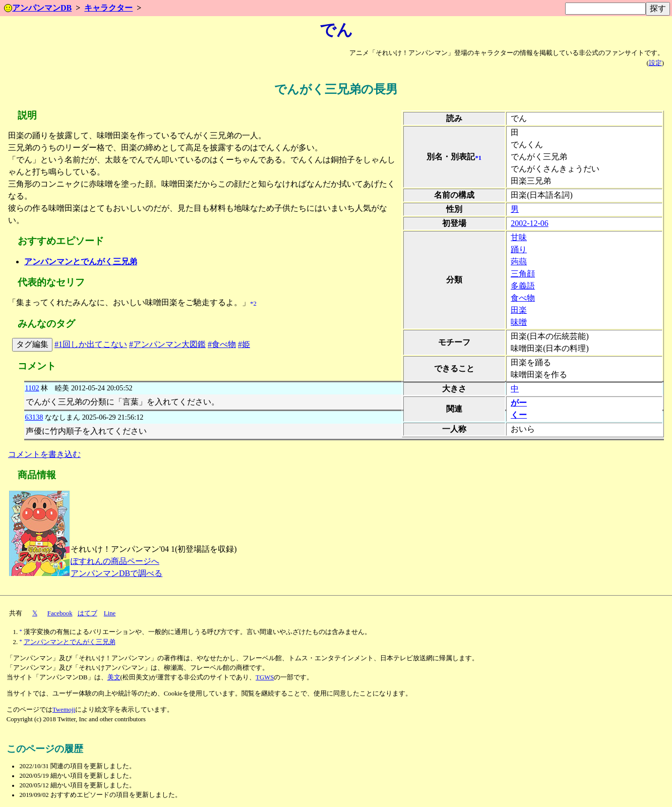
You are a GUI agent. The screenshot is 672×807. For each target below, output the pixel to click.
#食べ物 (222, 344)
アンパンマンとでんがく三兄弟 (81, 262)
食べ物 (523, 298)
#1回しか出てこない (91, 344)
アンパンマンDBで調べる (116, 573)
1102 (32, 388)
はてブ (87, 613)
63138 (34, 417)
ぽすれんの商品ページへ (115, 561)
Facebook (60, 613)
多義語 (523, 286)
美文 (114, 677)
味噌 (519, 322)
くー (519, 415)
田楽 (519, 310)
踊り (519, 249)
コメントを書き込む (44, 454)
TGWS (265, 677)
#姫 (244, 344)
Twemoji (64, 710)
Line (110, 613)
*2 (253, 304)
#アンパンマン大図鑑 (167, 344)
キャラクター (108, 8)
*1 (478, 158)
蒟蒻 (519, 262)
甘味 (519, 237)
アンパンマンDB (38, 8)
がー (519, 403)
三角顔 (523, 274)
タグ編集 (32, 344)
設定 (655, 63)
